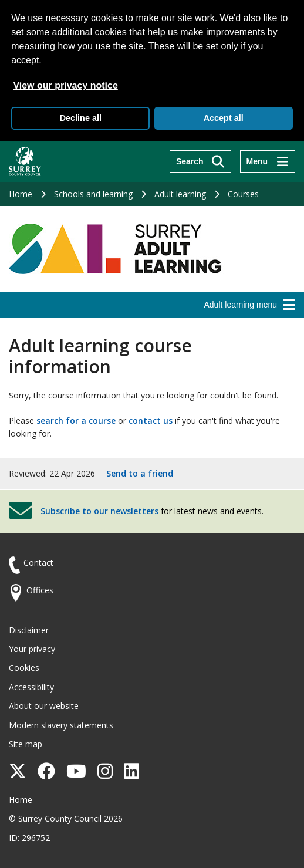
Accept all (224, 118)
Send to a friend (140, 473)
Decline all (81, 118)
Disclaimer (29, 630)
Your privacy (32, 649)
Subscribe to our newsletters (99, 511)
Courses (243, 194)
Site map (26, 744)
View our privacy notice (65, 85)
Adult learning (180, 194)
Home (21, 194)
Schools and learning (93, 194)
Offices (40, 590)
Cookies (24, 668)
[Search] (200, 161)
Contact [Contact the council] (38, 563)
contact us (151, 421)
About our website (44, 706)
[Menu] (268, 161)
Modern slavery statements (61, 725)
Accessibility (31, 687)
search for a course (76, 421)
